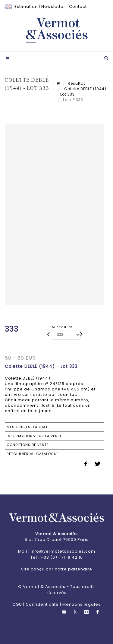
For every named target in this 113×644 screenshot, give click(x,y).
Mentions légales (82, 604)
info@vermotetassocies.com (63, 551)
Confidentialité (42, 604)
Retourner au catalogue (33, 454)
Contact (78, 6)
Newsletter (53, 6)
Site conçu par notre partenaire (57, 569)
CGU (17, 604)
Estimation (26, 6)
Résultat (77, 83)
